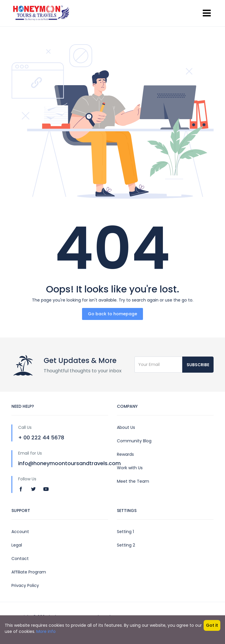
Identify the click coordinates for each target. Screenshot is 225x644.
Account (20, 532)
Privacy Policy (25, 585)
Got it (212, 625)
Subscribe (198, 365)
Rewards (125, 454)
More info (46, 631)
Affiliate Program (29, 572)
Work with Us (130, 468)
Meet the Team (133, 481)
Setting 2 (126, 545)
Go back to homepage (112, 314)
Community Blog (134, 441)
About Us (126, 427)
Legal (17, 545)
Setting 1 (125, 532)
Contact (20, 559)
